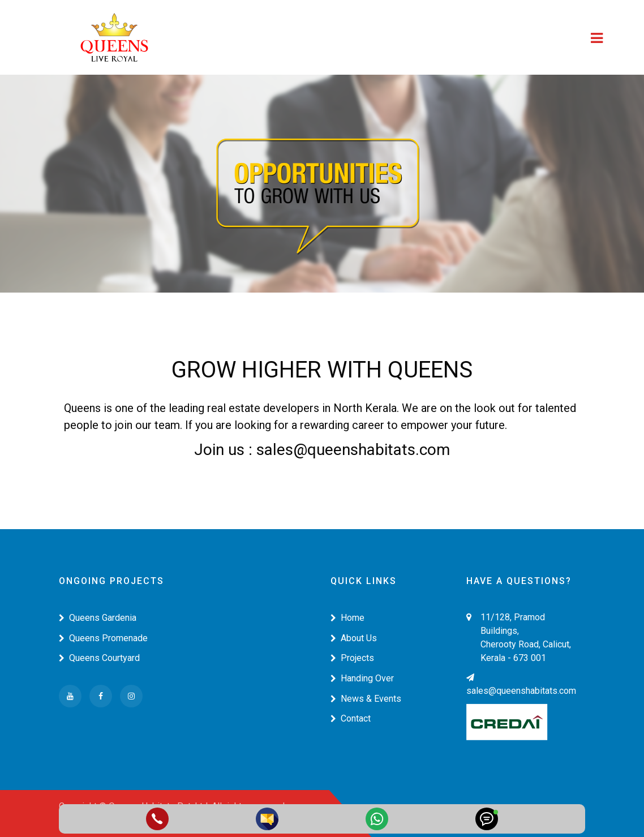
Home (347, 618)
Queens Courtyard (99, 658)
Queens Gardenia (98, 618)
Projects (352, 658)
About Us (354, 638)
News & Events (366, 699)
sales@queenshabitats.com (521, 685)
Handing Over (362, 678)
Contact (351, 718)
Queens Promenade (103, 638)
